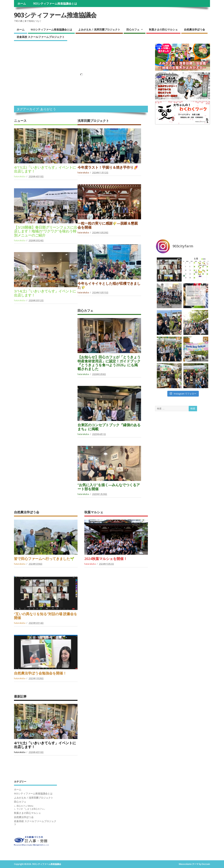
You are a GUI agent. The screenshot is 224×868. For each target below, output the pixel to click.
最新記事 (20, 696)
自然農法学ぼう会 (194, 29)
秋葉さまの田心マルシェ (163, 29)
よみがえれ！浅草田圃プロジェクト (99, 29)
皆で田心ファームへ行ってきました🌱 (44, 559)
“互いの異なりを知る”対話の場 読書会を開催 (46, 616)
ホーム (22, 4)
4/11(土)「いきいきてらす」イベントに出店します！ (45, 169)
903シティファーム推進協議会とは (55, 4)
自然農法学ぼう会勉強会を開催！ (40, 673)
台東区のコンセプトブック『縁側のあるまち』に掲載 (109, 427)
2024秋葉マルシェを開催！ (106, 559)
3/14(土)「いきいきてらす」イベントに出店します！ (45, 293)
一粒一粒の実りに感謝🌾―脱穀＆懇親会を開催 (108, 225)
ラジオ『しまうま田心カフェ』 (31, 809)
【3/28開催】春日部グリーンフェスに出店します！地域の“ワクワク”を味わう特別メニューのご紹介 (46, 231)
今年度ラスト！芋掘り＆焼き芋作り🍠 (108, 167)
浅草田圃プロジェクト (93, 121)
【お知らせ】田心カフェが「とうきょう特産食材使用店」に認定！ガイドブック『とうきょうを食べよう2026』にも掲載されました (109, 363)
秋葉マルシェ (94, 512)
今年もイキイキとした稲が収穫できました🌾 (109, 285)
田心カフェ (133, 29)
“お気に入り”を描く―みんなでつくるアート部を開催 (109, 487)
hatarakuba (20, 176)
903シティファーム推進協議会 (55, 15)
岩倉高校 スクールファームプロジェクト (41, 37)
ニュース (20, 121)
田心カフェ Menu (25, 806)
